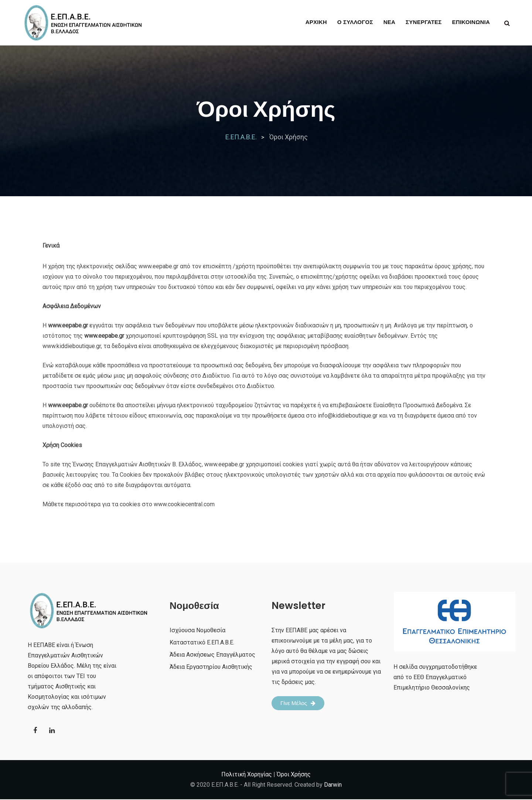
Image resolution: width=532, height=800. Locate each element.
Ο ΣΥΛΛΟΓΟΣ (355, 22)
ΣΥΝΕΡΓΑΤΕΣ (424, 22)
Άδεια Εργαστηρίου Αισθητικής (211, 667)
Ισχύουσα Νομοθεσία (197, 630)
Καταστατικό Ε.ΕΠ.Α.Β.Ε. (202, 642)
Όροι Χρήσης (294, 775)
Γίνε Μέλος (298, 703)
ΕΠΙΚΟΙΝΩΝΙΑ (471, 22)
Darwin (333, 785)
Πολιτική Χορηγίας (247, 775)
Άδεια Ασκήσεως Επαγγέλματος (212, 655)
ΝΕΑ (389, 22)
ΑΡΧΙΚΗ (316, 22)
